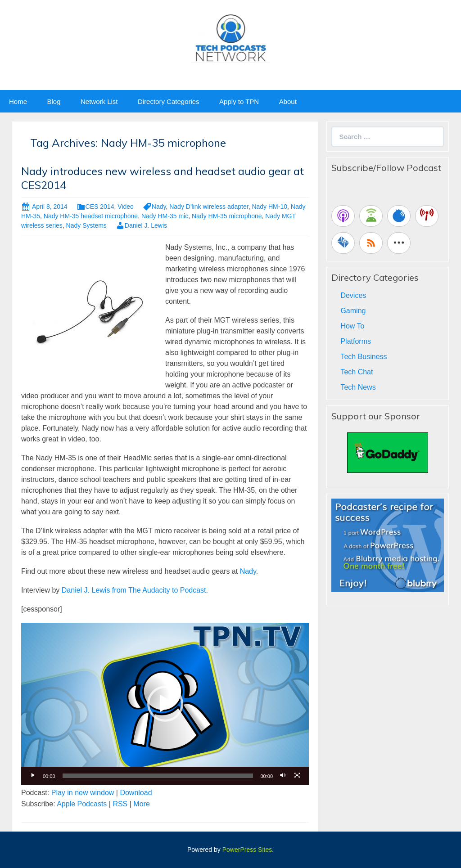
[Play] (33, 776)
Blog (54, 101)
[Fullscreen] (297, 776)
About (288, 101)
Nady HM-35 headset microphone (91, 216)
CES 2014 (100, 207)
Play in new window (83, 793)
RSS (120, 804)
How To (352, 326)
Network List (99, 101)
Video (126, 207)
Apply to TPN (239, 101)
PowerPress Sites (247, 850)
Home (18, 101)
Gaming (353, 311)
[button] (165, 704)
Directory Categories (169, 101)
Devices (353, 295)
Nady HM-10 (269, 207)
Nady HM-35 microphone (227, 216)
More (141, 804)
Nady (159, 207)
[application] (165, 704)
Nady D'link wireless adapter (209, 207)
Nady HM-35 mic (165, 216)
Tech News (358, 387)
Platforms (356, 341)
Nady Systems (86, 225)
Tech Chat (357, 372)
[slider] (158, 776)
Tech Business (364, 357)
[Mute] (283, 776)
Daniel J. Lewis (146, 225)
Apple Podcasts (82, 804)
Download (136, 793)
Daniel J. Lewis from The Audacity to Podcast (134, 590)
